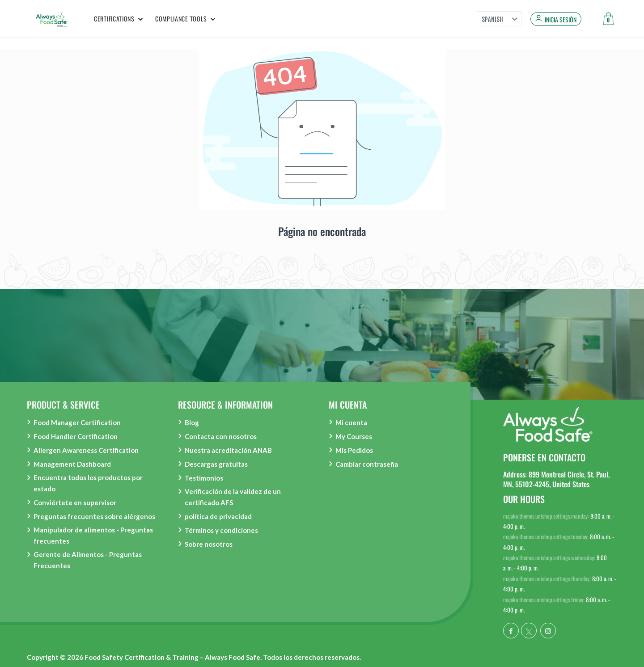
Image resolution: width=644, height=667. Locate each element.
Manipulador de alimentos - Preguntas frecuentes (93, 535)
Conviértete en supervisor (75, 502)
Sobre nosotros (209, 544)
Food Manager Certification (77, 422)
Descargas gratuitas (216, 464)
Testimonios (204, 478)
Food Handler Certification (76, 436)
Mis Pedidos (354, 450)
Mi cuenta (351, 422)
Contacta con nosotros (221, 436)
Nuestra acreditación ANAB (228, 450)
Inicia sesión (561, 20)
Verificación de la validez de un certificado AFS (233, 497)
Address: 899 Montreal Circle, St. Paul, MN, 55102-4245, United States (556, 479)
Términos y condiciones (221, 530)
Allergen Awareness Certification (86, 450)
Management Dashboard (72, 464)
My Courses (354, 436)
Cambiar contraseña (367, 464)
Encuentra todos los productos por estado (88, 483)
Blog (192, 422)
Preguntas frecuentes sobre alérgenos (94, 516)
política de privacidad (218, 516)
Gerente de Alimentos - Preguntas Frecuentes (88, 560)
